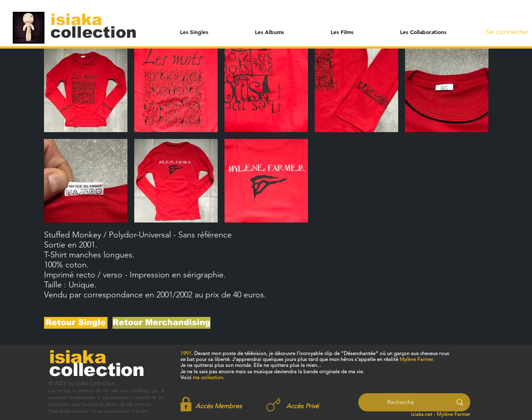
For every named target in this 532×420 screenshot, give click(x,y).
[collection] (93, 32)
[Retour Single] (76, 323)
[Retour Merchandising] (161, 323)
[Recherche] (401, 402)
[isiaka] (81, 19)
